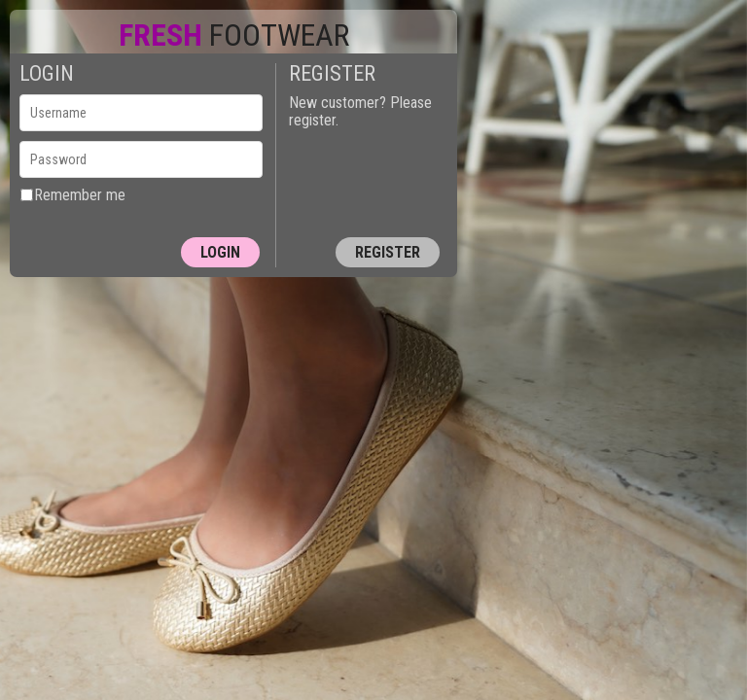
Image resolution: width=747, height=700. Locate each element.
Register (388, 252)
